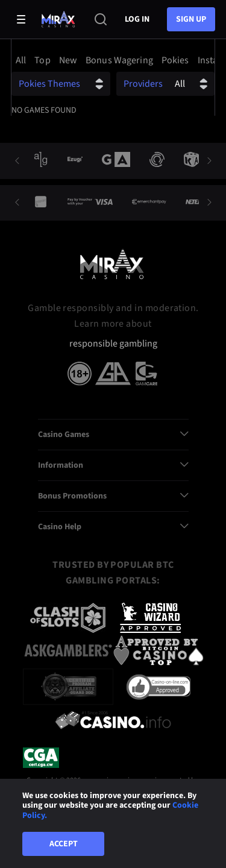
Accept (64, 844)
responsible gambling (113, 344)
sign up (191, 19)
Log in (137, 19)
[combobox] (113, 60)
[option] (23, 60)
